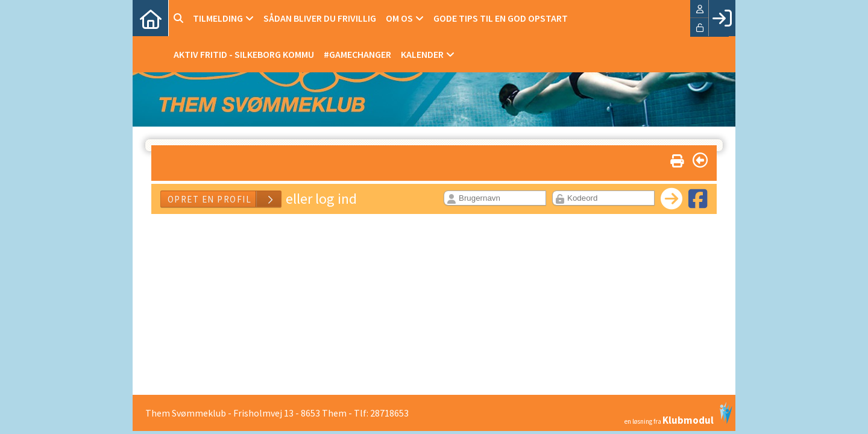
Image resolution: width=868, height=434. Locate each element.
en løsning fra (678, 414)
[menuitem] (151, 18)
